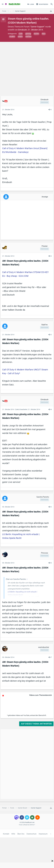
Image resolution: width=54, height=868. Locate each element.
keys (44, 34)
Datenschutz (32, 834)
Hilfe (13, 834)
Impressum (43, 834)
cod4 (21, 34)
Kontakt (6, 834)
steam (20, 37)
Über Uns (21, 834)
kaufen (36, 34)
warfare (28, 37)
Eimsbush (22, 30)
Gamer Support (37, 27)
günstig (28, 34)
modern (12, 37)
